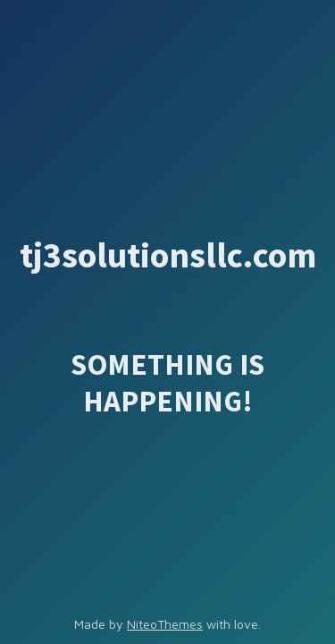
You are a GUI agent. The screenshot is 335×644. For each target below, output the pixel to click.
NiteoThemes (165, 624)
